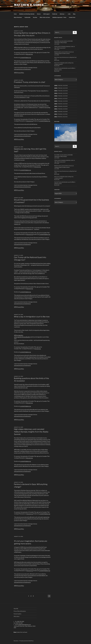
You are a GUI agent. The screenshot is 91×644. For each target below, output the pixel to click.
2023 (56, 93)
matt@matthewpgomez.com (24, 625)
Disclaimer (16, 641)
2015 (56, 112)
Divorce (39, 14)
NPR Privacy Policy (19, 73)
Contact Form (72, 17)
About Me (16, 609)
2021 (56, 99)
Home (15, 14)
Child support (46, 14)
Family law (55, 14)
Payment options (17, 614)
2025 (56, 88)
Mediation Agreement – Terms (59, 17)
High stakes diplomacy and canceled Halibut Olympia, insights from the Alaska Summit (31, 432)
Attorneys (63, 14)
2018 (56, 106)
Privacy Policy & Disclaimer (20, 611)
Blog (74, 14)
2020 (56, 101)
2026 (56, 85)
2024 (56, 91)
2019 (56, 104)
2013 (56, 114)
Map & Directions (18, 17)
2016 (56, 109)
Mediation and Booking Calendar (27, 14)
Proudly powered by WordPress (27, 641)
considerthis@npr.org (25, 58)
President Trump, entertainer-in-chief (30, 82)
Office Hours (17, 616)
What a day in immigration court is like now (32, 317)
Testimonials (27, 17)
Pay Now (35, 17)
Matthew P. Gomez (29, 5)
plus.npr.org (30, 54)
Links (69, 14)
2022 (56, 96)
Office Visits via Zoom (45, 17)
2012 (56, 117)
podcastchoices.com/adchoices (22, 69)
